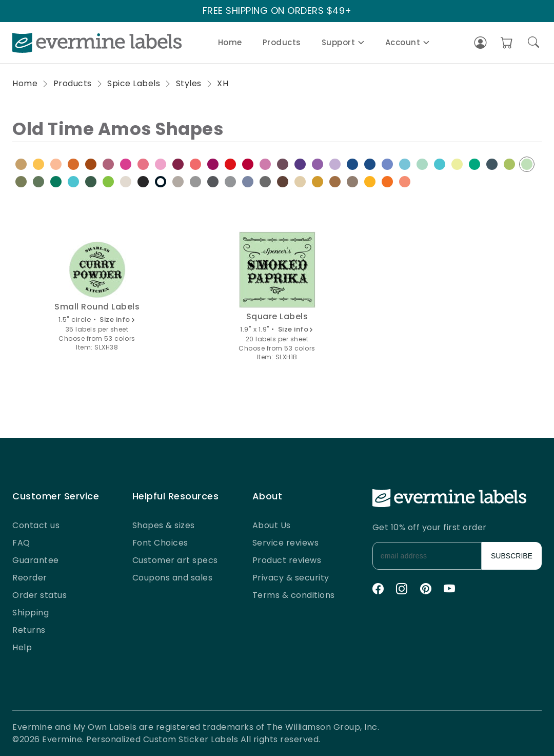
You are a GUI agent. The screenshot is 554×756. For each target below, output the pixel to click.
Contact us (36, 525)
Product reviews (287, 560)
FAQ (21, 543)
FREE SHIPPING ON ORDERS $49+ (277, 11)
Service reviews (286, 543)
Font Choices (160, 543)
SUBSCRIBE (512, 556)
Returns (29, 630)
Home (230, 42)
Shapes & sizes (164, 525)
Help (22, 647)
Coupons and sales (173, 578)
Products (282, 42)
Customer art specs (175, 560)
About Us (272, 525)
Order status (39, 595)
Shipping (31, 613)
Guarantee (36, 560)
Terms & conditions (294, 595)
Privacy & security (291, 578)
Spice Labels (134, 83)
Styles (189, 83)
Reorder (30, 578)
